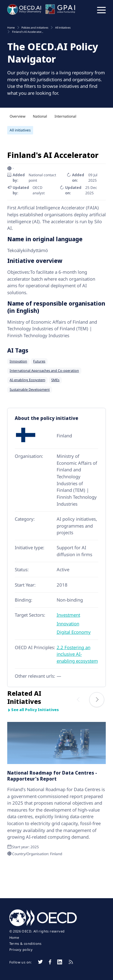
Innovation (18, 361)
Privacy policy (21, 950)
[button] (101, 10)
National (40, 116)
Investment (68, 615)
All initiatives (20, 130)
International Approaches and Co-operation (44, 371)
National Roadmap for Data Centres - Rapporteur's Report (52, 776)
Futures (39, 361)
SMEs (55, 380)
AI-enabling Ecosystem (27, 380)
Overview (17, 116)
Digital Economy (74, 632)
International (65, 116)
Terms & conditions (25, 944)
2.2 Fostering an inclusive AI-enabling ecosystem (77, 654)
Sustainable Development (30, 390)
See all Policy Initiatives (33, 710)
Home (14, 938)
